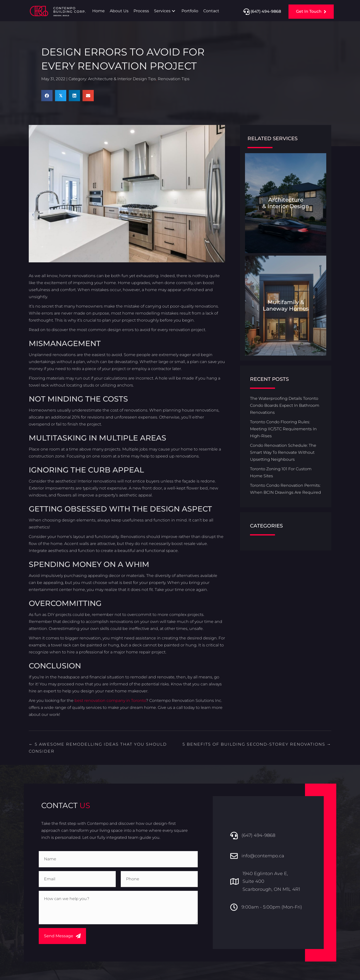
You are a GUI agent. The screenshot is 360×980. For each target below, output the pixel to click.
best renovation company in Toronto (110, 701)
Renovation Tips (174, 79)
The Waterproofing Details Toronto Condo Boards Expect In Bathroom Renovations (285, 406)
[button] (173, 11)
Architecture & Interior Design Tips (122, 79)
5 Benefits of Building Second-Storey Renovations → (257, 744)
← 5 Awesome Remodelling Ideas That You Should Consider (98, 748)
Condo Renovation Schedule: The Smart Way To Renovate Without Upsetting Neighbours (283, 453)
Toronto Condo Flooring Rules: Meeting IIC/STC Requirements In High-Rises (283, 429)
